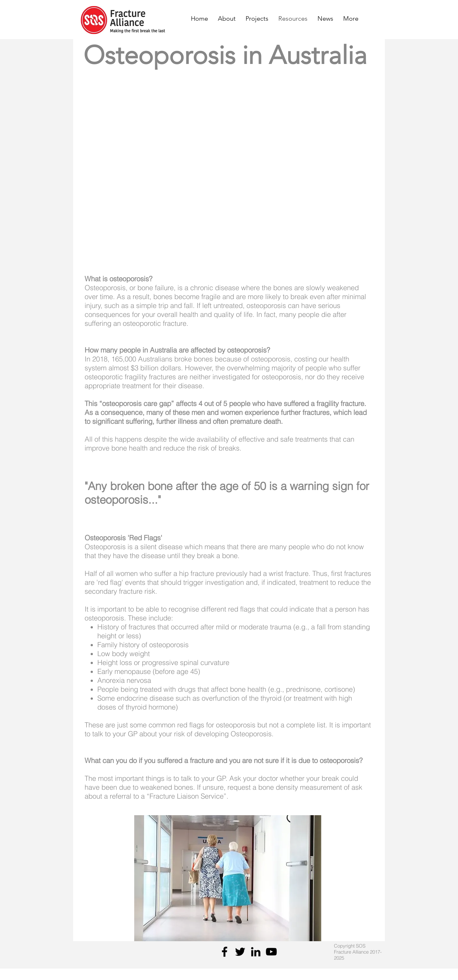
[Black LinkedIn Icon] (256, 952)
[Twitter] (240, 952)
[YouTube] (271, 952)
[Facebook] (225, 952)
